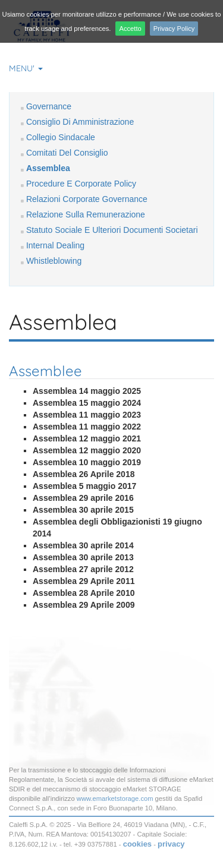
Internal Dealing (55, 245)
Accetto (130, 29)
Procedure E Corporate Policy (81, 184)
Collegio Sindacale (61, 137)
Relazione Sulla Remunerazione (86, 214)
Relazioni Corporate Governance (87, 199)
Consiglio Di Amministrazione (80, 122)
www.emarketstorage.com (115, 798)
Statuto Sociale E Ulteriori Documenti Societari (112, 230)
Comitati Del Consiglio (67, 153)
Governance (49, 106)
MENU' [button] (26, 68)
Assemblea (48, 168)
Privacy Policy (174, 29)
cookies (137, 844)
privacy (171, 844)
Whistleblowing (54, 261)
